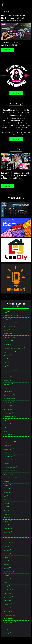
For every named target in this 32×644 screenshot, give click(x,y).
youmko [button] (8, 633)
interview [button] (8, 608)
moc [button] (7, 359)
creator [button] (7, 503)
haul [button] (7, 366)
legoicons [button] (8, 611)
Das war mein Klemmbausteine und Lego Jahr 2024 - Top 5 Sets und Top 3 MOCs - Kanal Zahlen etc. (16, 175)
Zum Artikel (8, 50)
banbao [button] (8, 547)
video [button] (7, 583)
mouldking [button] (8, 619)
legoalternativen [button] (11, 323)
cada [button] (7, 373)
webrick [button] (8, 381)
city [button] (6, 496)
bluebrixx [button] (8, 406)
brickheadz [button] (9, 590)
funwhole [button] (8, 557)
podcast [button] (8, 485)
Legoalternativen (9, 45)
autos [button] (7, 453)
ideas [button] (7, 561)
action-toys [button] (9, 474)
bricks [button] (7, 330)
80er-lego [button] (8, 435)
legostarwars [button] (9, 514)
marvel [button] (7, 518)
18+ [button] (6, 536)
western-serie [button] (9, 471)
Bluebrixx (7, 43)
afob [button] (7, 438)
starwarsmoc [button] (9, 528)
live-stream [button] (9, 384)
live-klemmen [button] (10, 395)
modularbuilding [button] (11, 370)
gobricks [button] (8, 424)
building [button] (8, 554)
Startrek (15, 43)
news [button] (7, 525)
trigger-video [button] (9, 449)
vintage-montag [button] (10, 417)
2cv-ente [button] (8, 492)
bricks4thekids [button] (10, 456)
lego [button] (7, 312)
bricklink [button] (8, 550)
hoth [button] (7, 507)
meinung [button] (8, 521)
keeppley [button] (8, 460)
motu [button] (7, 464)
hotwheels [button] (8, 604)
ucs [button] (6, 629)
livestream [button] (9, 334)
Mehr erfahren (16, 93)
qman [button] (7, 431)
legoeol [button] (8, 568)
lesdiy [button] (7, 482)
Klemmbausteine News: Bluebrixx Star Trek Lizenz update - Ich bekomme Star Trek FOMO (14, 18)
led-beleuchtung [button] (11, 478)
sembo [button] (7, 489)
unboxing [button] (8, 532)
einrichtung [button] (9, 597)
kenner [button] (7, 565)
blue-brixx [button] (9, 341)
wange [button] (7, 586)
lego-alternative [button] (10, 352)
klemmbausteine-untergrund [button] (15, 348)
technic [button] (7, 626)
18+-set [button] (7, 539)
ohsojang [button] (8, 446)
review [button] (8, 319)
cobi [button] (6, 500)
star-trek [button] (8, 579)
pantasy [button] (8, 363)
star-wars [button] (8, 355)
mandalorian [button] (9, 572)
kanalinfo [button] (8, 410)
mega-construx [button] (10, 442)
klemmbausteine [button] (11, 316)
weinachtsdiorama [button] (11, 467)
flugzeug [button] (8, 601)
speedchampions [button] (11, 399)
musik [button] (7, 575)
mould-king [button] (9, 413)
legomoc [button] (8, 377)
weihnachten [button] (10, 402)
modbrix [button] (8, 428)
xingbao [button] (8, 388)
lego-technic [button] (9, 511)
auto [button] (7, 420)
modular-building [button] (11, 337)
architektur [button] (9, 543)
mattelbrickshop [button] (10, 615)
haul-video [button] (9, 391)
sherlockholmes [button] (10, 622)
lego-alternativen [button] (11, 327)
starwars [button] (8, 345)
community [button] (9, 593)
